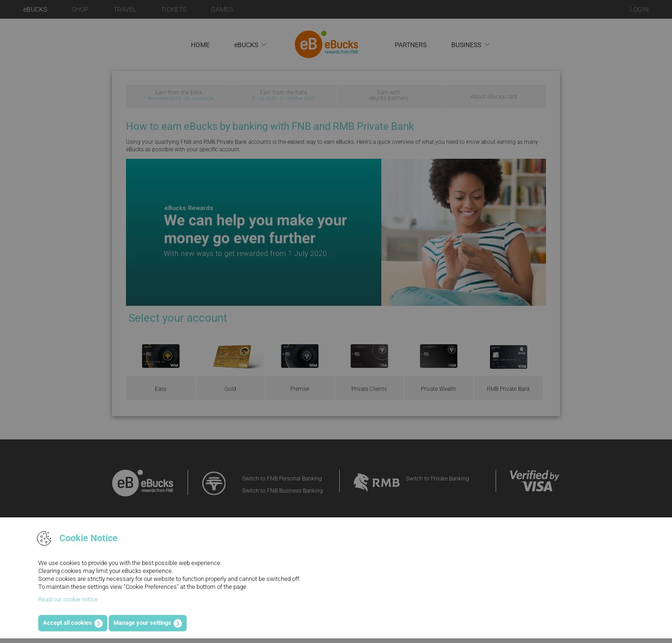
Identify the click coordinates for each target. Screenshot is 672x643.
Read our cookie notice (68, 599)
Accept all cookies (67, 623)
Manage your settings (142, 623)
